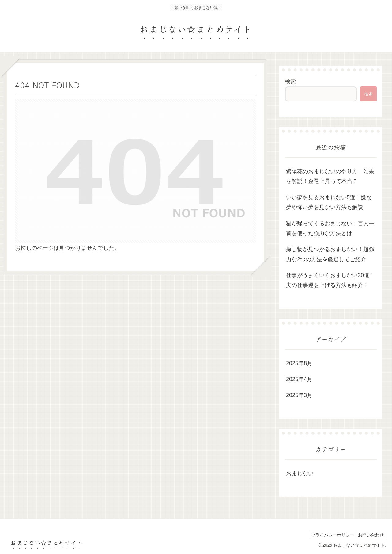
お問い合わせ (370, 535)
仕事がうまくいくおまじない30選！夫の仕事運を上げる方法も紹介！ (330, 280)
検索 (290, 82)
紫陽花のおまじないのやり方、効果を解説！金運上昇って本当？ (330, 176)
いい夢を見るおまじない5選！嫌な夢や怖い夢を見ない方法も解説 (329, 202)
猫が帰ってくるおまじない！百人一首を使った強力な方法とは (330, 228)
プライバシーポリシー (329, 535)
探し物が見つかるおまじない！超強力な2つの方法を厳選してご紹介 (330, 254)
